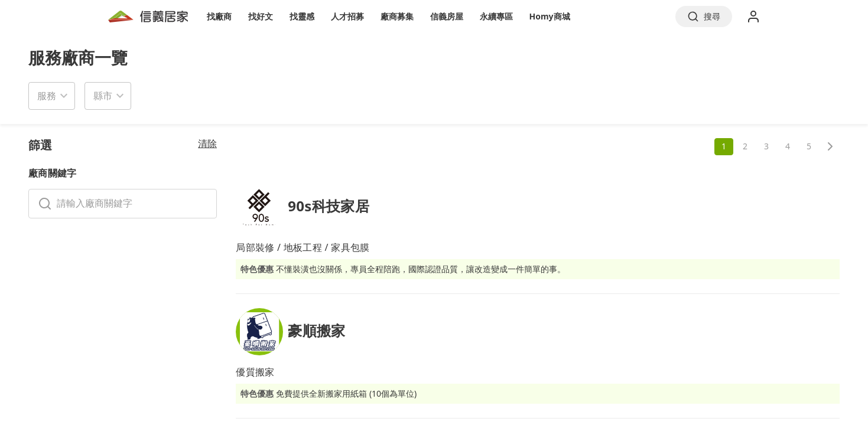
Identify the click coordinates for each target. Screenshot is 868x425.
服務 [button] (47, 96)
